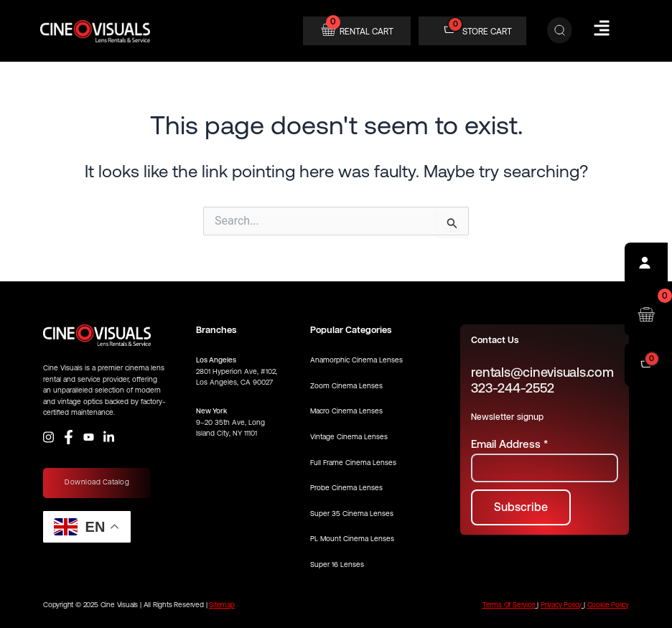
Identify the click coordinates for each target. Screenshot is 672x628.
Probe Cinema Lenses (346, 488)
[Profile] (646, 264)
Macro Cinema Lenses (346, 411)
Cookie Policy (608, 605)
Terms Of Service (509, 605)
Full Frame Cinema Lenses (353, 463)
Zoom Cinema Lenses (346, 386)
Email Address (509, 444)
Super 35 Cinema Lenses (352, 514)
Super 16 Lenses (337, 564)
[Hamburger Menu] (602, 28)
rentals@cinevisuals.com (542, 372)
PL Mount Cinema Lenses (352, 539)
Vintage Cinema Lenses (349, 437)
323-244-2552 (512, 388)
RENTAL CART (367, 32)
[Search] (560, 31)
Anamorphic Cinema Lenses (356, 360)
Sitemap (222, 605)
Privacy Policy (561, 605)
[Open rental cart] (646, 314)
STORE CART (487, 32)
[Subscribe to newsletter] (521, 507)
